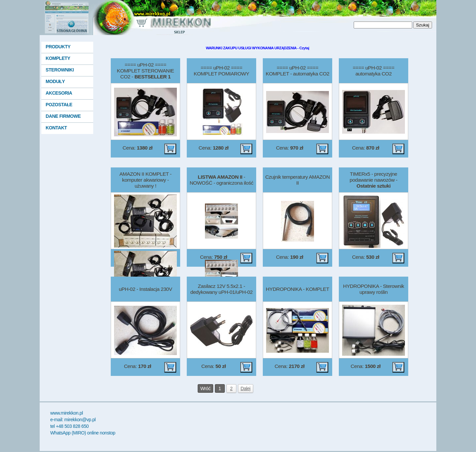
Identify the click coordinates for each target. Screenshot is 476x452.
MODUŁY (55, 81)
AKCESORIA (59, 93)
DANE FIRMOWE (63, 116)
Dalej (246, 388)
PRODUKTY (58, 47)
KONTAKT (56, 128)
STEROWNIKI (60, 70)
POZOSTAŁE (59, 105)
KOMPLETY (58, 58)
